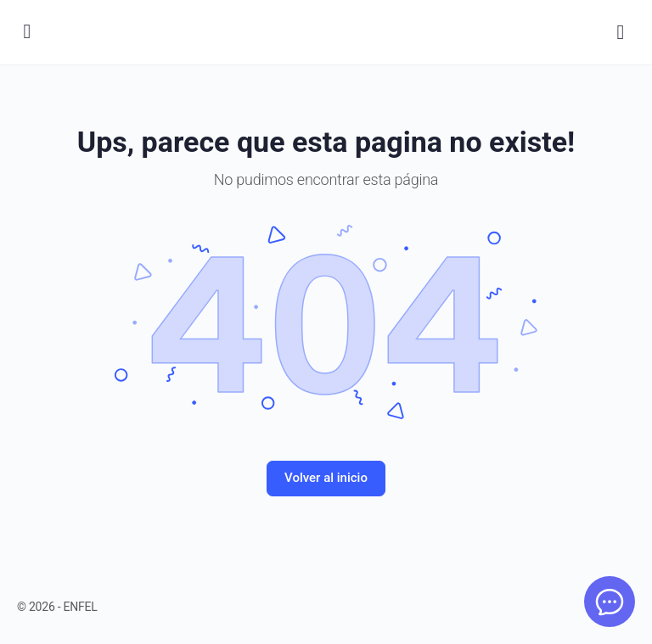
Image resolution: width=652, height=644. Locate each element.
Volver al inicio (326, 478)
